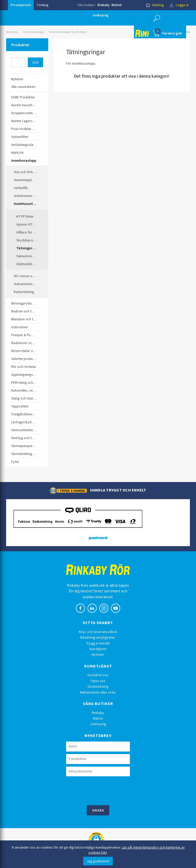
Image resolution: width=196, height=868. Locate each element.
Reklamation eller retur (98, 692)
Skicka (98, 810)
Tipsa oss (98, 681)
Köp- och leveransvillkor (98, 632)
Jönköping (100, 15)
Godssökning (98, 686)
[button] (157, 18)
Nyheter (98, 654)
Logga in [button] (179, 5)
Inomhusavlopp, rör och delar (68, 32)
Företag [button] (42, 5)
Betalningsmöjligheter (98, 637)
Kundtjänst (98, 649)
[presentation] (105, 790)
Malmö (117, 5)
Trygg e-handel (98, 643)
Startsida (12, 32)
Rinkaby (103, 5)
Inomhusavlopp (33, 32)
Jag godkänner (98, 861)
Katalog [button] (155, 5)
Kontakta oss (98, 675)
